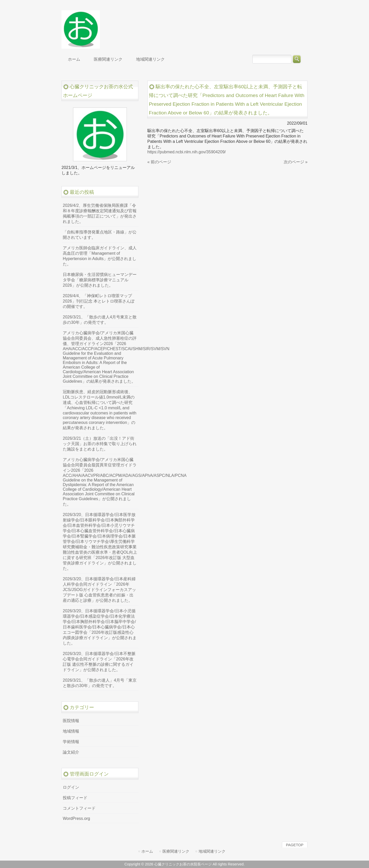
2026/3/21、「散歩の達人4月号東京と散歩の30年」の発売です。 (100, 320)
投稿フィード (75, 798)
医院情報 (71, 721)
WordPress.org (76, 818)
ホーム (147, 851)
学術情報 (71, 742)
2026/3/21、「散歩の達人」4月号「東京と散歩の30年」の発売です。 (100, 683)
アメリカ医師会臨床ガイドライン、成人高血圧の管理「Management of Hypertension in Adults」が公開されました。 (100, 256)
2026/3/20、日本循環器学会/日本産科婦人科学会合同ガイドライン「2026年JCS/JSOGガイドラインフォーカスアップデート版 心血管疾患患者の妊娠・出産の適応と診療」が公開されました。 (99, 590)
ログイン (71, 787)
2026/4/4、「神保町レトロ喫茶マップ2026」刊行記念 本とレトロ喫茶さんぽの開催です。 (99, 301)
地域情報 (71, 731)
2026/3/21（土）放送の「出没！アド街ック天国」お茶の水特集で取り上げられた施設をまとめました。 (100, 444)
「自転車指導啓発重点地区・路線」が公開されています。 (100, 235)
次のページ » (296, 162)
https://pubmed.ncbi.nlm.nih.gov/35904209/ (187, 152)
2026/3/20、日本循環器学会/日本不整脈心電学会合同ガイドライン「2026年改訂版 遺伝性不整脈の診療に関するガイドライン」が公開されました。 (99, 662)
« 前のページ (159, 162)
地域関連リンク (212, 851)
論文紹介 (71, 752)
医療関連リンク (176, 851)
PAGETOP (295, 845)
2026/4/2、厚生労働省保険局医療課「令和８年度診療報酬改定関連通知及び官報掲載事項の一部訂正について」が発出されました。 (100, 213)
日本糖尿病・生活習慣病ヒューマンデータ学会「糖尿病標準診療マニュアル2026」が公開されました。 (100, 280)
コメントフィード (79, 808)
